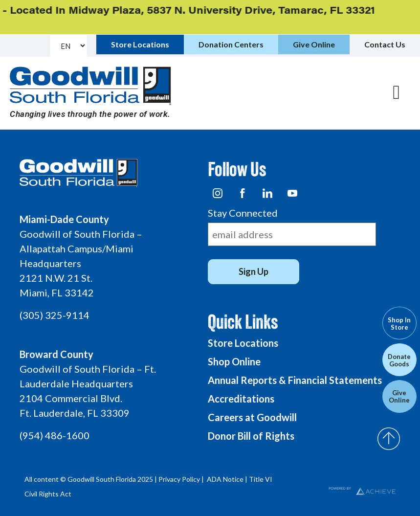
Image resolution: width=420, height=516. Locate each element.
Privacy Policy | (182, 479)
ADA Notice (225, 479)
